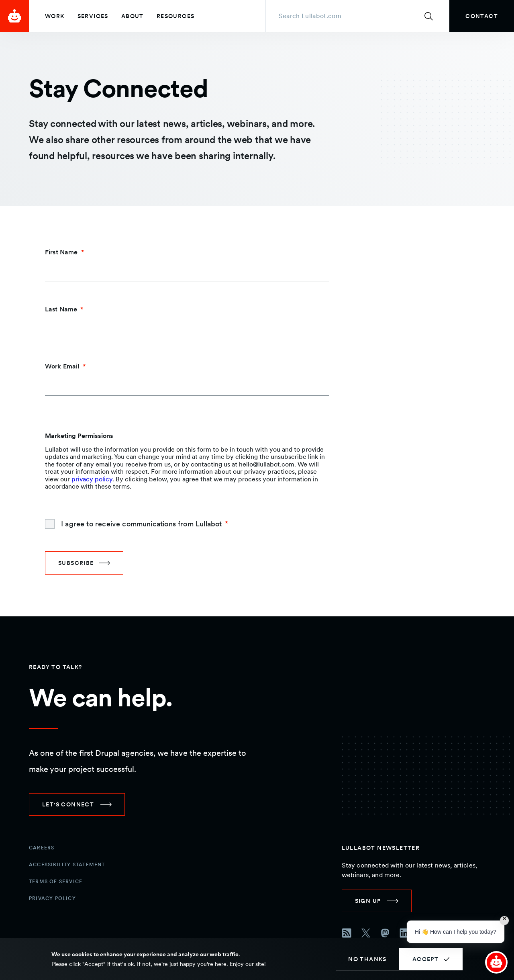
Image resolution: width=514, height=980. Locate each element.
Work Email (62, 366)
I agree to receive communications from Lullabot (141, 524)
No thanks (367, 959)
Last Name (61, 309)
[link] (482, 16)
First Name (61, 252)
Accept (425, 959)
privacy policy (92, 479)
